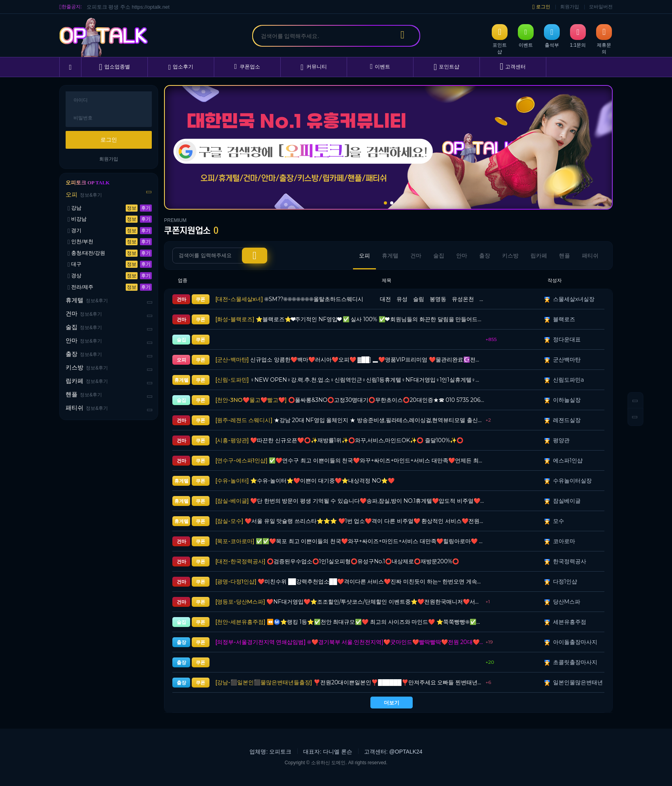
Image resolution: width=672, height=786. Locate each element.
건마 (84, 314)
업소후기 (181, 67)
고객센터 (513, 67)
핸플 (84, 395)
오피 (84, 195)
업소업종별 (114, 67)
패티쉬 (87, 408)
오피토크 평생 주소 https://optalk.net (128, 7)
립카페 (87, 381)
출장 (84, 354)
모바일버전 (601, 7)
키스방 (87, 368)
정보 (132, 208)
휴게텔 (87, 300)
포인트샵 (446, 67)
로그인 (541, 7)
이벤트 (380, 67)
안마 (84, 341)
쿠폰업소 (247, 67)
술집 (84, 327)
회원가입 (570, 7)
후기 (146, 208)
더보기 (392, 703)
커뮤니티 (313, 67)
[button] (385, 203)
